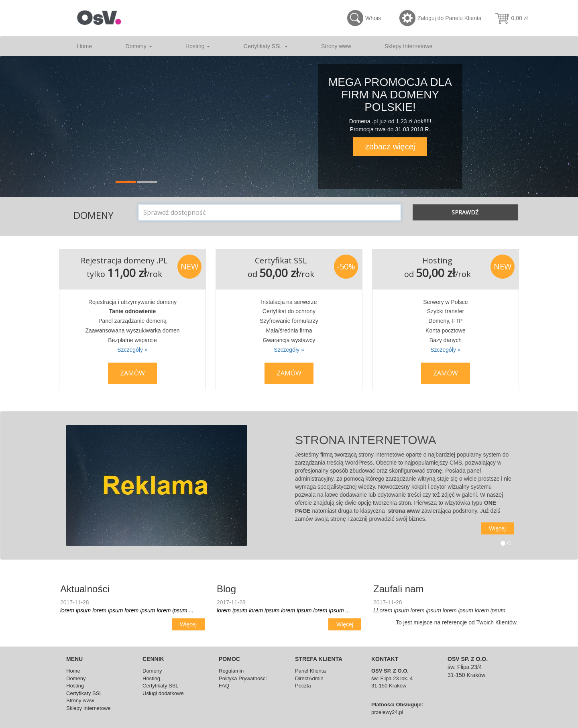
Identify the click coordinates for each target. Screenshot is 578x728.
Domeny (139, 46)
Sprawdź (465, 212)
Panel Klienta (310, 671)
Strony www (336, 46)
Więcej (497, 528)
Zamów (132, 373)
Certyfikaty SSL (266, 46)
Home (84, 46)
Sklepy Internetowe (408, 46)
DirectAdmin (309, 678)
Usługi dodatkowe (163, 693)
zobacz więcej (390, 147)
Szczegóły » (132, 350)
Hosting (198, 46)
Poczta (303, 686)
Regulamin (231, 671)
